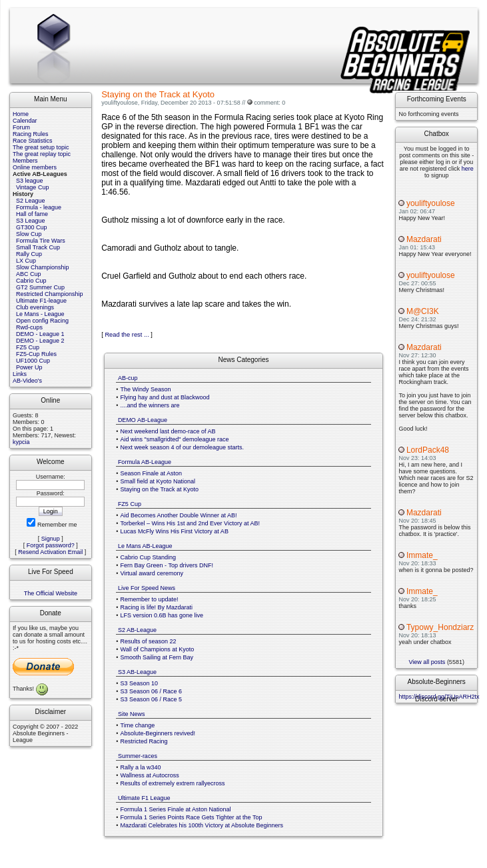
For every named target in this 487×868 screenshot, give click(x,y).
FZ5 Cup (28, 347)
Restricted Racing (144, 741)
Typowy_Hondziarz (440, 627)
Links (20, 374)
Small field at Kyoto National (158, 481)
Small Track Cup (38, 247)
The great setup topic (41, 147)
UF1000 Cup (33, 361)
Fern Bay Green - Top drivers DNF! (167, 565)
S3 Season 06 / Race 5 (152, 699)
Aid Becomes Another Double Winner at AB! (179, 515)
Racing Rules (31, 134)
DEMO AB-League (143, 420)
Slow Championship (43, 267)
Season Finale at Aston (152, 473)
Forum (21, 127)
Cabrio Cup (31, 281)
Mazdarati (424, 239)
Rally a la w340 (141, 767)
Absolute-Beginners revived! (158, 733)
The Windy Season (146, 389)
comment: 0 (269, 103)
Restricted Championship (50, 294)
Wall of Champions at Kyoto (158, 649)
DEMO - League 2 (40, 341)
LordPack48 (428, 450)
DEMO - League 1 (40, 334)
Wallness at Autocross (150, 775)
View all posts (427, 662)
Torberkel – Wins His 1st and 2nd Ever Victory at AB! (190, 523)
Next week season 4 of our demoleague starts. (183, 447)
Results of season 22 (149, 641)
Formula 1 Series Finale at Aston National (176, 809)
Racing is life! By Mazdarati (157, 607)
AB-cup (128, 378)
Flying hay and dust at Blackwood (165, 397)
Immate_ (422, 555)
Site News (132, 714)
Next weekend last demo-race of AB (168, 431)
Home (21, 114)
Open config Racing (42, 321)
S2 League (31, 201)
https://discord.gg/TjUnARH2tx (439, 697)
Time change (138, 725)
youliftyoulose (431, 203)
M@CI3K (423, 311)
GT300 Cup (32, 227)
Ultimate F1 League (144, 798)
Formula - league (39, 207)
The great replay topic (42, 154)
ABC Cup (29, 274)
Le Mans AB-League (145, 546)
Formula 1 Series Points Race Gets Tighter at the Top (192, 817)
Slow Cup (29, 234)
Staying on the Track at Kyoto (160, 489)
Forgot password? (51, 545)
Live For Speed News (147, 588)
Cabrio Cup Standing (149, 557)
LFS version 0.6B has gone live (162, 615)
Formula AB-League (145, 462)
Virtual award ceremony (152, 573)
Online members (35, 167)
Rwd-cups (29, 327)
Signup (51, 539)
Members (25, 161)
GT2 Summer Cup (40, 287)
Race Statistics (33, 141)
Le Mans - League (40, 314)
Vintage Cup (32, 187)
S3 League (31, 221)
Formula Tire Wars (41, 241)
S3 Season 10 (140, 683)
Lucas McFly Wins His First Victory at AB (175, 531)
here (468, 169)
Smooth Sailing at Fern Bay (157, 657)
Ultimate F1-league (41, 301)
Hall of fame (32, 214)
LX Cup (26, 261)
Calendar (25, 121)
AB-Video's (27, 381)
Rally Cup (29, 254)
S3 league (30, 181)
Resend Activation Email (50, 552)
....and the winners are (150, 405)
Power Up (29, 367)
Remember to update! (150, 599)
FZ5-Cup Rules (36, 354)
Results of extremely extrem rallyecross (173, 783)
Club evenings (35, 307)
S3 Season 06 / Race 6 (152, 691)
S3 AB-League (137, 672)
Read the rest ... (127, 335)
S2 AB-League (137, 630)
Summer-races (138, 756)
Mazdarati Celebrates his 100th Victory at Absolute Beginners (202, 825)
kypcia (21, 442)
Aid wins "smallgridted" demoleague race (175, 439)
